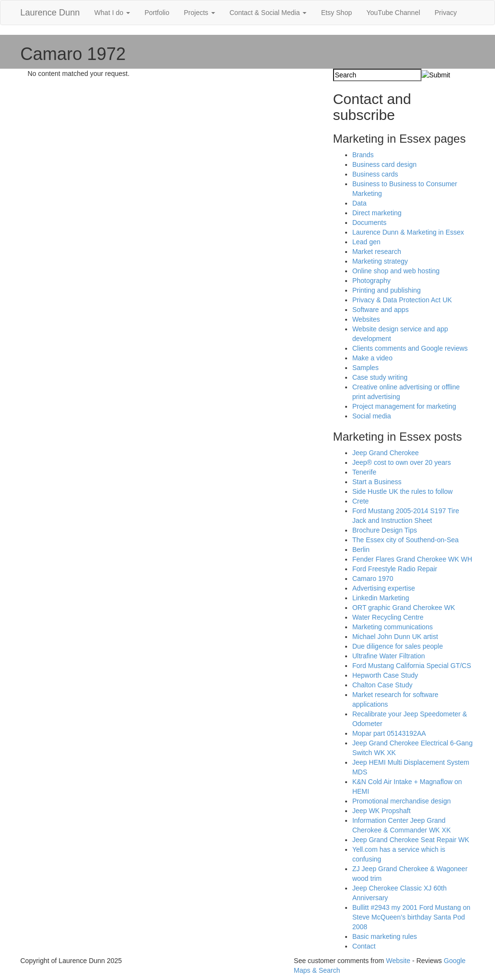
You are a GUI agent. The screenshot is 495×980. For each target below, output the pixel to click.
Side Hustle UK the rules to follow (403, 491)
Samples (365, 368)
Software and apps (381, 310)
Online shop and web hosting (396, 271)
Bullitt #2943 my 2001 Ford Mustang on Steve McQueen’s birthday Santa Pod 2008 (411, 917)
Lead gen (366, 242)
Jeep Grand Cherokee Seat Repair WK (411, 840)
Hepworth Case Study (385, 675)
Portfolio (157, 13)
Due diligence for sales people (398, 646)
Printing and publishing (387, 290)
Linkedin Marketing (381, 598)
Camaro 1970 (373, 579)
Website (398, 961)
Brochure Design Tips (385, 530)
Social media (372, 416)
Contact (364, 946)
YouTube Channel (393, 13)
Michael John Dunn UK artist (395, 637)
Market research (377, 252)
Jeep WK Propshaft (382, 811)
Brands (363, 155)
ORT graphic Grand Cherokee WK (404, 608)
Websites (366, 319)
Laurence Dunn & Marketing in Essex (408, 232)
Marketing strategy (380, 261)
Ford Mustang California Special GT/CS (412, 666)
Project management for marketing (404, 406)
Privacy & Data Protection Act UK (402, 300)
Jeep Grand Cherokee (386, 453)
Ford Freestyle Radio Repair (395, 569)
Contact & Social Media (268, 13)
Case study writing (380, 377)
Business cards (375, 174)
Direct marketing (377, 213)
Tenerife (364, 472)
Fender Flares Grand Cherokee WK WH (412, 559)
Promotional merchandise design (402, 801)
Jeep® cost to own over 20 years (402, 462)
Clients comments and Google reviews (410, 348)
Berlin (361, 549)
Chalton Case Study (383, 685)
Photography (371, 281)
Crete (361, 501)
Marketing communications (393, 627)
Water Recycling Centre (388, 617)
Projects (199, 13)
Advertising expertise (384, 588)
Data (360, 203)
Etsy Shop (336, 13)
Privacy (446, 13)
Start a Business (377, 482)
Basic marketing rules (385, 936)
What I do (112, 13)
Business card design (385, 164)
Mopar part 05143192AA (389, 733)
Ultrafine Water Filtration (389, 656)
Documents (370, 223)
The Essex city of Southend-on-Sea (406, 540)
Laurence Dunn (50, 13)
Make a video (372, 358)
